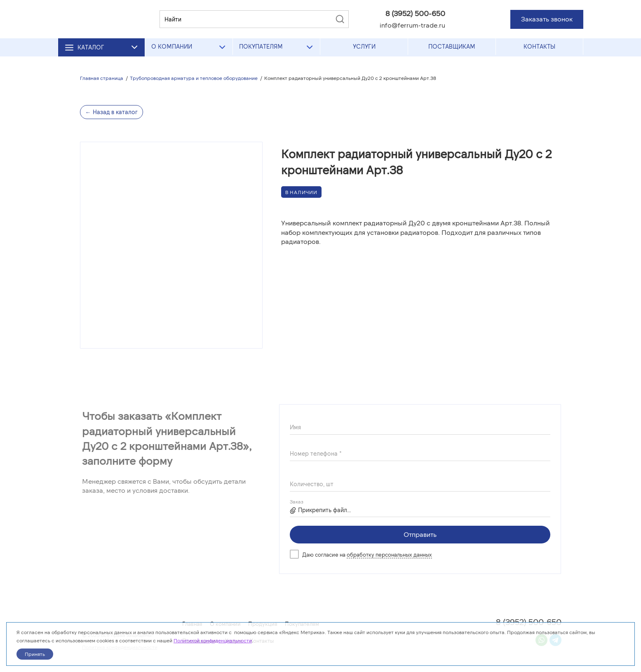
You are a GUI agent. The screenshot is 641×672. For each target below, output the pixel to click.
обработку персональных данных (389, 555)
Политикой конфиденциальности (213, 640)
